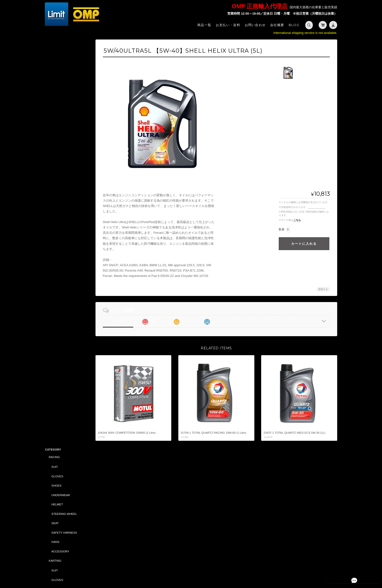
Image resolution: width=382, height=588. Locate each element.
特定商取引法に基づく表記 (67, 500)
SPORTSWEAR (61, 265)
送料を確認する (317, 207)
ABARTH (54, 322)
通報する (323, 289)
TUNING (54, 218)
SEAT (55, 114)
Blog (294, 25)
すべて (121, 321)
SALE (52, 312)
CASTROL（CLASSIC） (64, 379)
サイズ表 (50, 465)
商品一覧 (204, 25)
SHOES (56, 76)
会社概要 (277, 25)
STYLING (55, 256)
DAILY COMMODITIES (66, 350)
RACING (54, 48)
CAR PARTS (57, 293)
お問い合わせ (255, 25)
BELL (52, 360)
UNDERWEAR (60, 86)
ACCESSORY (60, 142)
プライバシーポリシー (283, 568)
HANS (55, 133)
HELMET (57, 95)
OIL (53, 303)
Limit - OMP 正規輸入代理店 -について (67, 488)
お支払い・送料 (228, 25)
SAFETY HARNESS (64, 123)
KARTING (55, 152)
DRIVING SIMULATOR (63, 369)
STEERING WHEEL (64, 105)
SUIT (54, 58)
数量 (282, 229)
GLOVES (57, 67)
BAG (54, 275)
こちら (297, 220)
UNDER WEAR (61, 190)
